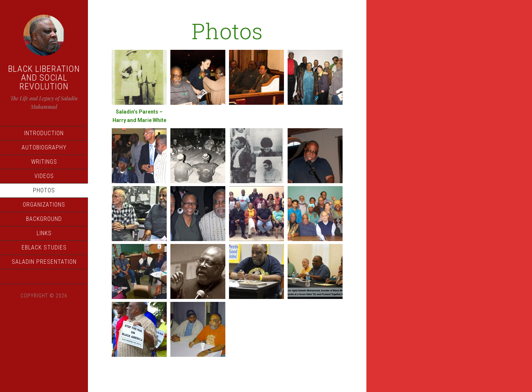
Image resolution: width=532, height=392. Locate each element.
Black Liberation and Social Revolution (44, 78)
